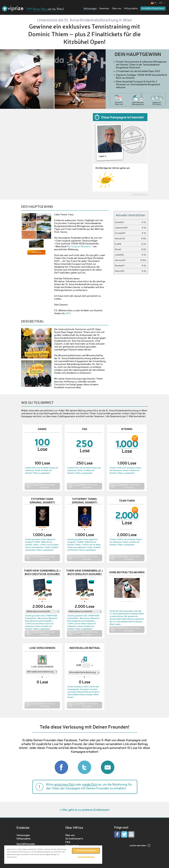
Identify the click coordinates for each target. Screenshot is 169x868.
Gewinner (104, 9)
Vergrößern (42, 528)
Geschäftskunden (26, 844)
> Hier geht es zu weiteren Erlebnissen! (84, 810)
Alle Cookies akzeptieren (86, 851)
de (155, 3)
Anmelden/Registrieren (153, 8)
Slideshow (36, 252)
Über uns (117, 9)
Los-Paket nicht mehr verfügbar (44, 486)
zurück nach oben (138, 845)
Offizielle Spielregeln (140, 194)
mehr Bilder (42, 599)
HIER (68, 314)
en (164, 3)
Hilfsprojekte (131, 9)
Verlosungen (90, 9)
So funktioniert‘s (74, 839)
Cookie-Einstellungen (86, 857)
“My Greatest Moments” (79, 247)
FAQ (68, 842)
